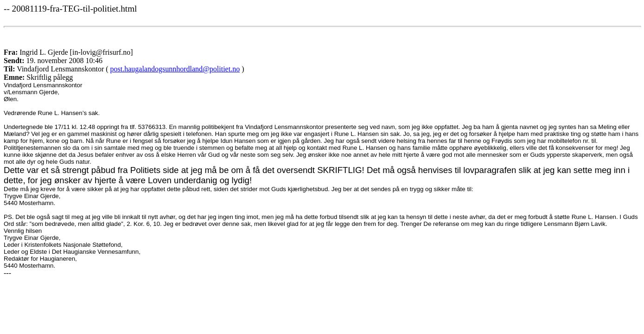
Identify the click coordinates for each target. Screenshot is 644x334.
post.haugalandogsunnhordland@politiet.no (175, 69)
